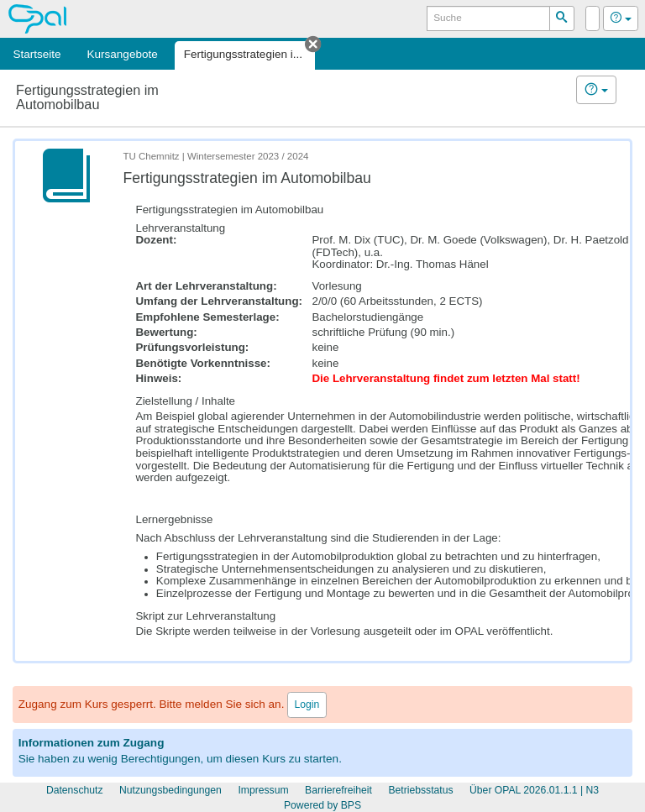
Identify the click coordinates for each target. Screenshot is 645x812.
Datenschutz (75, 790)
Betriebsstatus (420, 790)
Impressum (263, 790)
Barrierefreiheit (338, 790)
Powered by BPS (322, 805)
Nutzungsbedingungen (170, 790)
